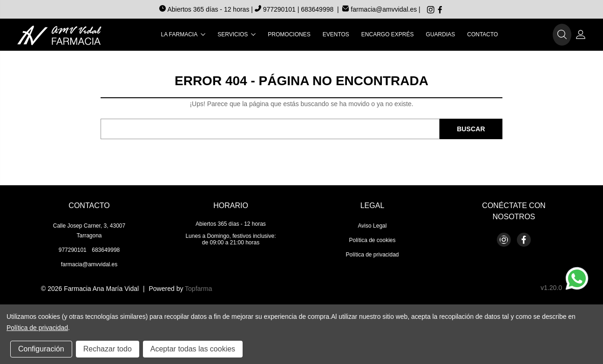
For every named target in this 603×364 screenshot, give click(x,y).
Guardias (441, 34)
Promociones (289, 34)
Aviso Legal (373, 226)
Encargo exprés (388, 34)
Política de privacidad (372, 255)
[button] (562, 35)
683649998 (317, 9)
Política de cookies (372, 240)
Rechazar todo (108, 349)
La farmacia (183, 34)
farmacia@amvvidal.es (379, 9)
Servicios (237, 34)
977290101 (276, 9)
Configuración (41, 349)
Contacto (482, 34)
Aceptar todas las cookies (193, 349)
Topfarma (198, 289)
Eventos (336, 34)
